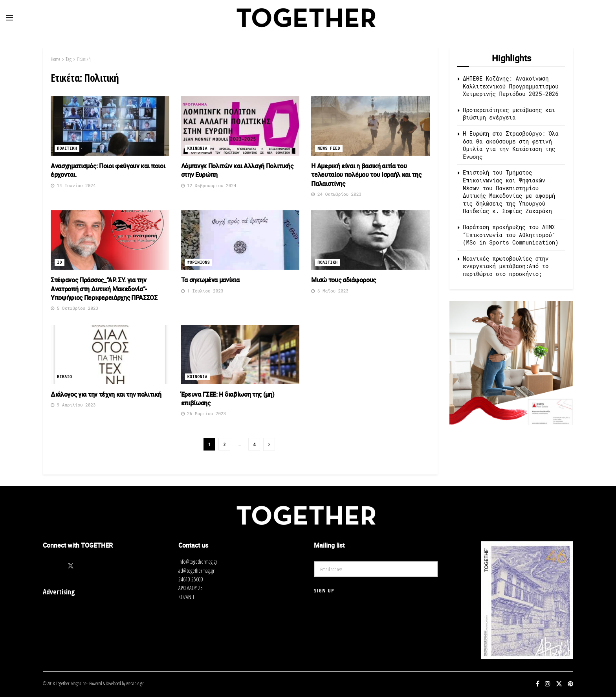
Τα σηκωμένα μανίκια (210, 280)
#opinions (199, 262)
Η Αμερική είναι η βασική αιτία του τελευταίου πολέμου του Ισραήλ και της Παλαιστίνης (366, 175)
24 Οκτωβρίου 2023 (336, 194)
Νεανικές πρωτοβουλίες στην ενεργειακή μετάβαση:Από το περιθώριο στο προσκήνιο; (506, 266)
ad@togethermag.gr (196, 571)
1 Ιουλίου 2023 (202, 291)
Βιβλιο (64, 377)
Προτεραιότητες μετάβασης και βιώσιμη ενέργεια (509, 114)
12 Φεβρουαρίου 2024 (209, 185)
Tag (69, 59)
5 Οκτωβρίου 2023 (74, 308)
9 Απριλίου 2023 (73, 405)
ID (60, 262)
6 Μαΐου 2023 (330, 291)
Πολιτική (84, 59)
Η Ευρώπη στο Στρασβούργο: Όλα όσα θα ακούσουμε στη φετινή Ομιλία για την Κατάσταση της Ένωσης (511, 145)
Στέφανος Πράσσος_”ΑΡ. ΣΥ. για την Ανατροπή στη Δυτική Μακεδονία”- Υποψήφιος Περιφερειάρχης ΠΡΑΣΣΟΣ (104, 289)
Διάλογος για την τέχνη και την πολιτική (106, 394)
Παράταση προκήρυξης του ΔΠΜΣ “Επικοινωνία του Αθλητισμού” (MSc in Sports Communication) (511, 235)
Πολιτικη (67, 148)
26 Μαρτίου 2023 (204, 413)
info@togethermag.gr (198, 562)
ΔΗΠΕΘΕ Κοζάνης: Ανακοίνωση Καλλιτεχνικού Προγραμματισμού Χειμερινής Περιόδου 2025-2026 (512, 86)
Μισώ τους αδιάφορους (344, 280)
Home (55, 59)
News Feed (329, 148)
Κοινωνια (197, 148)
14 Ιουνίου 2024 (73, 185)
